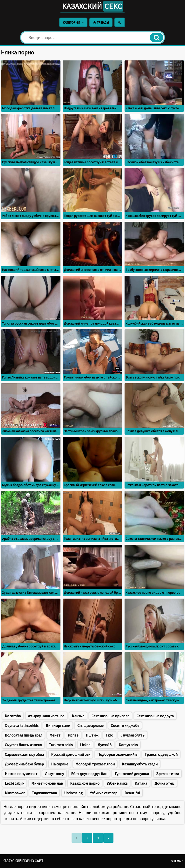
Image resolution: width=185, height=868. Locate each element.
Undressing (73, 793)
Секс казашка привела (110, 716)
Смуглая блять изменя (23, 745)
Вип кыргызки (58, 725)
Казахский (92, 6)
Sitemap (177, 861)
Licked (85, 745)
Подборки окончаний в (117, 754)
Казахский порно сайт (23, 861)
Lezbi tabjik (14, 783)
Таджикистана (44, 793)
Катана (141, 783)
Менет (55, 735)
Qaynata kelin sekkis (22, 725)
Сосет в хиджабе (125, 725)
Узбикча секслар (104, 793)
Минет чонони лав (47, 783)
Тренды (101, 22)
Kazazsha (13, 716)
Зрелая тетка (168, 774)
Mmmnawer (15, 793)
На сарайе (60, 764)
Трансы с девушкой (161, 754)
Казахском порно (85, 783)
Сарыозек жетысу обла (24, 754)
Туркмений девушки (132, 774)
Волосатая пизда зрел (23, 735)
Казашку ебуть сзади (140, 764)
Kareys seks (128, 745)
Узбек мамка (117, 783)
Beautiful (132, 793)
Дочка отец (164, 783)
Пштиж (92, 735)
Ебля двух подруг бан (89, 774)
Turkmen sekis (61, 745)
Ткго (109, 735)
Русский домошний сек (71, 754)
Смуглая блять (132, 735)
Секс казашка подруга (155, 716)
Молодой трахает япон (95, 764)
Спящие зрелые (90, 725)
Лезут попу (54, 774)
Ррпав (73, 735)
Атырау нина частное (46, 716)
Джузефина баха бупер (24, 764)
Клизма (78, 716)
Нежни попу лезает (21, 774)
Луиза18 (105, 745)
